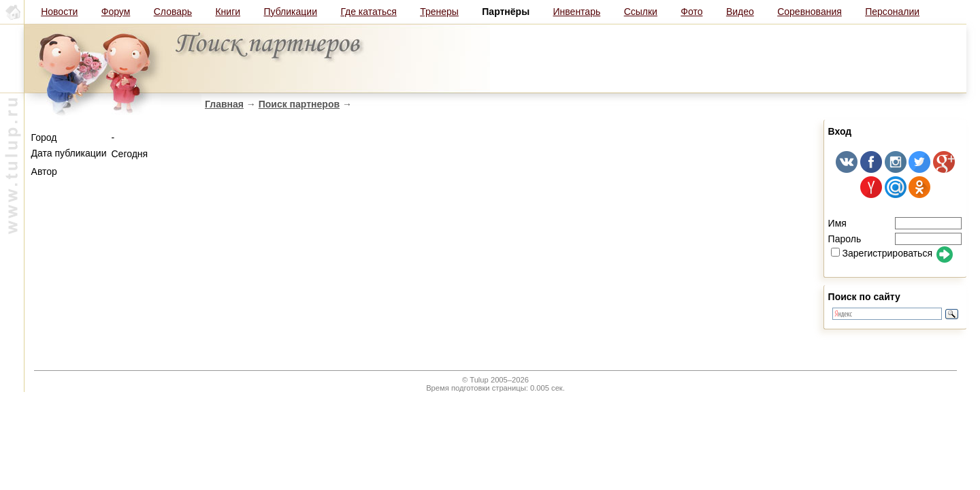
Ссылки (641, 12)
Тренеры (439, 12)
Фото (691, 12)
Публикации (291, 12)
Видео (740, 12)
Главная (224, 104)
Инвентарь (577, 12)
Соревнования (810, 12)
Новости (59, 12)
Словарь (173, 12)
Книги (228, 12)
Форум (116, 12)
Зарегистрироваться (882, 253)
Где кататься (368, 12)
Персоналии (892, 12)
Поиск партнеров (299, 104)
